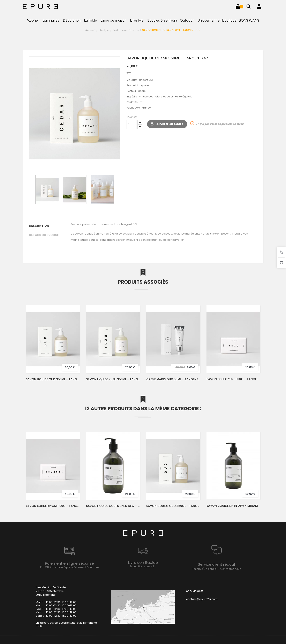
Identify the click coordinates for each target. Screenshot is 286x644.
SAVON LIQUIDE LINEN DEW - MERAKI (232, 506)
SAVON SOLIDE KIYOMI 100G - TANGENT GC (53, 506)
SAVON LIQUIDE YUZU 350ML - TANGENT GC (113, 379)
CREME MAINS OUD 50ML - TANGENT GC (173, 379)
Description (39, 226)
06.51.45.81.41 (195, 591)
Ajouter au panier (170, 124)
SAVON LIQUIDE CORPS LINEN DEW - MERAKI (113, 506)
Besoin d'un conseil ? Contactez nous (217, 569)
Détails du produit (44, 235)
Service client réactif (217, 564)
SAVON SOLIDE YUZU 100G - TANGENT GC (233, 379)
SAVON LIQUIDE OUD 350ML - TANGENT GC (53, 379)
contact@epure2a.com (202, 599)
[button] (238, 7)
